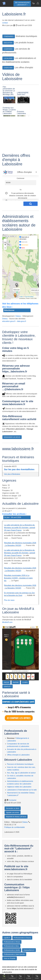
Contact (37, 977)
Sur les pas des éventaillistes (19, 469)
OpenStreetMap (29, 297)
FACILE (6, 682)
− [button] (5, 248)
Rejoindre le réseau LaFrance (16, 817)
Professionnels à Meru (11, 946)
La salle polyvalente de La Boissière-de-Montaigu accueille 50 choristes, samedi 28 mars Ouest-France (20, 528)
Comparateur (12, 977)
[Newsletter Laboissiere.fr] (33, 3)
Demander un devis (13, 808)
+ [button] (5, 245)
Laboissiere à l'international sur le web (22, 790)
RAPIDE (16, 682)
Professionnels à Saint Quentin (14, 954)
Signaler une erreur (13, 812)
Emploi (20, 977)
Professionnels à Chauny (22, 938)
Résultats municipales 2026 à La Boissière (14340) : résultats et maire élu (18, 578)
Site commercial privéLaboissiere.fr (22, 4)
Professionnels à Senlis (12, 950)
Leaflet (21, 297)
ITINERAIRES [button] (9, 36)
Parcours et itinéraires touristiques (20, 764)
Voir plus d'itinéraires (12, 474)
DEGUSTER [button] (8, 43)
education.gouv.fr (9, 321)
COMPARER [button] (8, 49)
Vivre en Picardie (10, 958)
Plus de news (9, 600)
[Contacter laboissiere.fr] (38, 3)
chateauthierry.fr (29, 950)
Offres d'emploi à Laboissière (18, 755)
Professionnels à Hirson (12, 942)
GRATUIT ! (8, 687)
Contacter (13, 800)
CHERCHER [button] (8, 68)
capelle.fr (7, 938)
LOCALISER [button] (8, 58)
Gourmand (29, 977)
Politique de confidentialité (15, 827)
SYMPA (25, 682)
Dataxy (18, 316)
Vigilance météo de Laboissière (19, 787)
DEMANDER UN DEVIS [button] (12, 437)
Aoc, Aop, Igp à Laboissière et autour (21, 773)
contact (5, 23)
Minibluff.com (7, 622)
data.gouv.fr (22, 321)
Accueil (4, 977)
